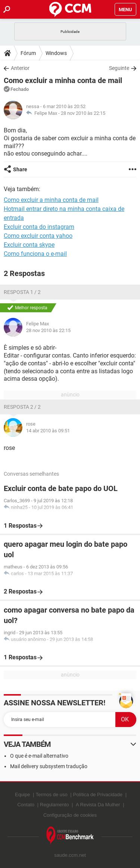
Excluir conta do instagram (39, 227)
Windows (56, 53)
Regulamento (54, 805)
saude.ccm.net (70, 855)
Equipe (22, 795)
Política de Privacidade (98, 795)
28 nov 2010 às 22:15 (83, 113)
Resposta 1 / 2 (22, 292)
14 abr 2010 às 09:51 (48, 431)
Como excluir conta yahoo (38, 236)
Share (20, 169)
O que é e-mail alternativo (39, 756)
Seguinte (119, 68)
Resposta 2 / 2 (22, 407)
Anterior (20, 68)
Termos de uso (51, 795)
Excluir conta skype (29, 245)
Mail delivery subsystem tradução (49, 766)
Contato (26, 805)
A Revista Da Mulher (98, 805)
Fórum (28, 53)
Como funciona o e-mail (35, 254)
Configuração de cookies (70, 815)
